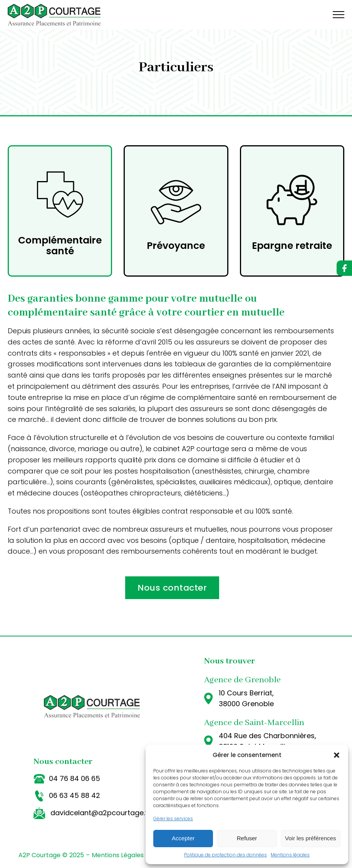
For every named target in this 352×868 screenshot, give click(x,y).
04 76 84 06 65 (75, 778)
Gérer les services (173, 818)
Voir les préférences (311, 838)
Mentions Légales (118, 855)
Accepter (183, 838)
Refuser (247, 838)
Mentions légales (290, 855)
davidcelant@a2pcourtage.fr (100, 813)
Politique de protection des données (225, 855)
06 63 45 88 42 (75, 795)
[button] (337, 755)
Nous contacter (172, 588)
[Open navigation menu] (339, 15)
